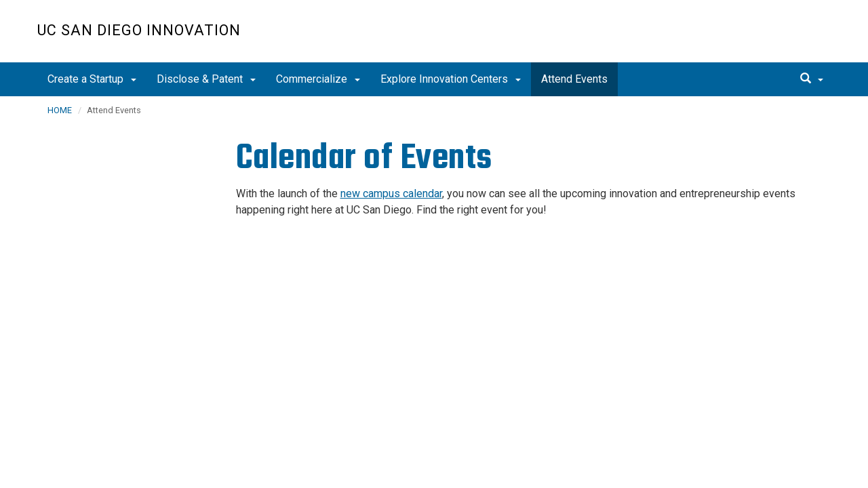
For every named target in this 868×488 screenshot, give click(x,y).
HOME (60, 110)
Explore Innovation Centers (451, 79)
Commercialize (318, 79)
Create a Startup (92, 79)
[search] (812, 79)
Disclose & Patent (206, 79)
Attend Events (574, 79)
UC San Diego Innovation (139, 30)
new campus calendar (391, 194)
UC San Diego (753, 38)
